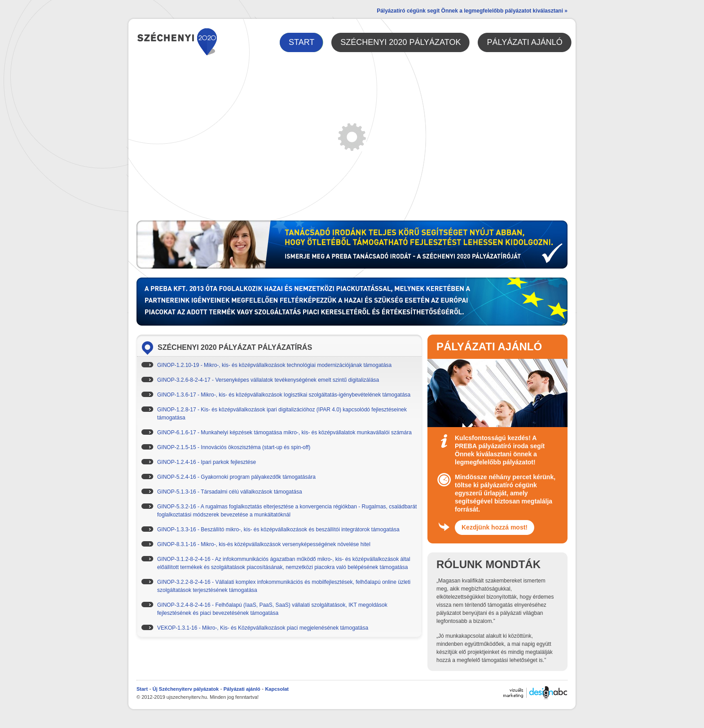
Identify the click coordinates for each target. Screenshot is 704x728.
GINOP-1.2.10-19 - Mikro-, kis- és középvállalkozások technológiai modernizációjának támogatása (274, 365)
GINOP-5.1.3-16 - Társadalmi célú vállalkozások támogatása (230, 492)
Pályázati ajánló (242, 689)
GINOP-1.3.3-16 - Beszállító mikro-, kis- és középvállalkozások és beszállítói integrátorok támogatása (278, 529)
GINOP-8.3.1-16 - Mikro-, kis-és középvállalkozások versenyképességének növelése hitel (264, 544)
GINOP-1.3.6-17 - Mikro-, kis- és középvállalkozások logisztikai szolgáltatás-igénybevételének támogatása (284, 395)
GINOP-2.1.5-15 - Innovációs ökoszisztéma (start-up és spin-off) (234, 447)
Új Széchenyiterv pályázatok (186, 689)
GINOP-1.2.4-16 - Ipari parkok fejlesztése (207, 462)
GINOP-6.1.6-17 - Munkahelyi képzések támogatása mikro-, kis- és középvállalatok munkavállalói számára (284, 432)
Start (142, 689)
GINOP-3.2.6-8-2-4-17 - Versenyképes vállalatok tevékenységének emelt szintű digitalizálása (268, 380)
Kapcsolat (277, 689)
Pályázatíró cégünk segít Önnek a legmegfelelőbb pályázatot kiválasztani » (472, 11)
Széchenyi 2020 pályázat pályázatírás (235, 347)
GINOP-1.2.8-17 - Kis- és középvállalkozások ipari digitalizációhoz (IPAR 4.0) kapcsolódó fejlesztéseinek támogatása (282, 414)
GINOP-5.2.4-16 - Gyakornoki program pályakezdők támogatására (236, 477)
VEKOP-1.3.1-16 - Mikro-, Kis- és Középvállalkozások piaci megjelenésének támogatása (263, 628)
